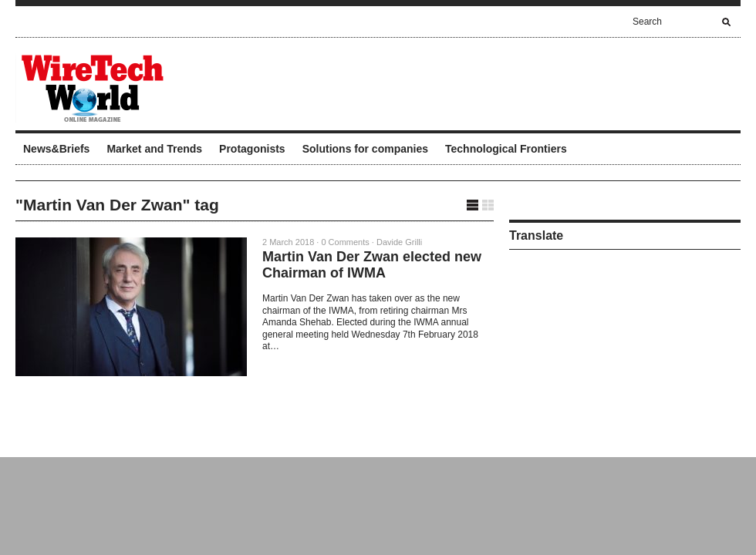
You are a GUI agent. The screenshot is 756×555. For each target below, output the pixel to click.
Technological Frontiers (506, 149)
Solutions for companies (365, 149)
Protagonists (252, 149)
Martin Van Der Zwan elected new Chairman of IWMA (372, 265)
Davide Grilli (399, 242)
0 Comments (345, 242)
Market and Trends (154, 149)
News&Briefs (56, 149)
